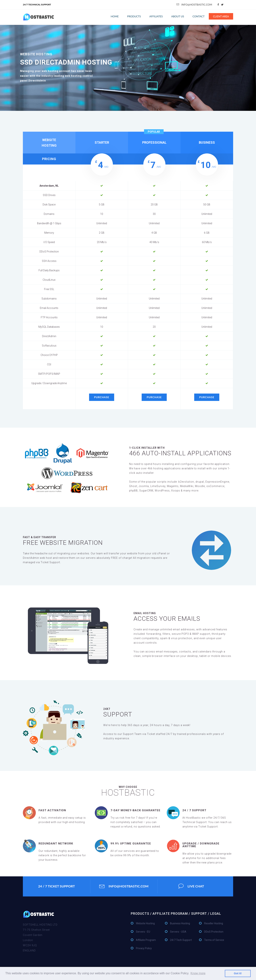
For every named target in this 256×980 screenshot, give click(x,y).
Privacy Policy (144, 948)
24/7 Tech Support (181, 940)
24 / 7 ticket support (57, 886)
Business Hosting (180, 924)
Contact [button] (199, 16)
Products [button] (134, 16)
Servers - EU (143, 932)
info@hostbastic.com (194, 5)
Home (115, 16)
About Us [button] (178, 16)
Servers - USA (178, 932)
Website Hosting (145, 924)
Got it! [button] (238, 973)
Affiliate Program (146, 940)
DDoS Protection (214, 932)
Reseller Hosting (214, 924)
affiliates (156, 16)
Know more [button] (198, 973)
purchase (102, 397)
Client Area (221, 16)
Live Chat (191, 886)
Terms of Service (214, 940)
